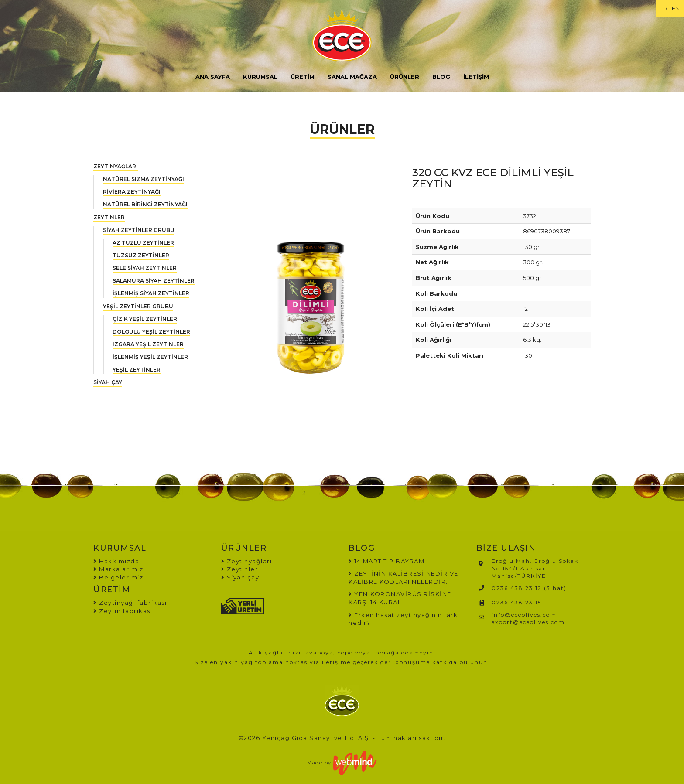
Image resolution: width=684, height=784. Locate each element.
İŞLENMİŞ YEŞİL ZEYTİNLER (150, 357)
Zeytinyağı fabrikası (130, 603)
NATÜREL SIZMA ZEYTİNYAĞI (144, 179)
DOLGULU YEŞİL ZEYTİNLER (151, 332)
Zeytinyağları (247, 561)
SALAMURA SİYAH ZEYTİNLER (154, 281)
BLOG (441, 77)
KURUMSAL (260, 77)
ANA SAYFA (213, 77)
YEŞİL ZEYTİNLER (137, 370)
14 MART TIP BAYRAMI (390, 561)
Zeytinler (240, 569)
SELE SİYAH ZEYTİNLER (145, 268)
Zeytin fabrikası (123, 611)
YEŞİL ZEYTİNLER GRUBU (138, 306)
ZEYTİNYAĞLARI (116, 166)
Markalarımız (118, 569)
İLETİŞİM (476, 77)
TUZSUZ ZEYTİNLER (141, 255)
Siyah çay (240, 577)
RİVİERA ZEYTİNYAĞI (132, 192)
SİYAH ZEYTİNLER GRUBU (139, 230)
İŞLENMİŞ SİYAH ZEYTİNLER (151, 293)
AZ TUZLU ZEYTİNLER (143, 243)
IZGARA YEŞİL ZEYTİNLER (148, 344)
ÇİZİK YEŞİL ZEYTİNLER (145, 319)
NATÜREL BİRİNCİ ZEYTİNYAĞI (145, 204)
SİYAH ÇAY (108, 382)
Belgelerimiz (118, 577)
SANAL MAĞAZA (352, 77)
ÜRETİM (303, 77)
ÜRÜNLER (405, 77)
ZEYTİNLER (109, 217)
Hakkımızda (116, 561)
